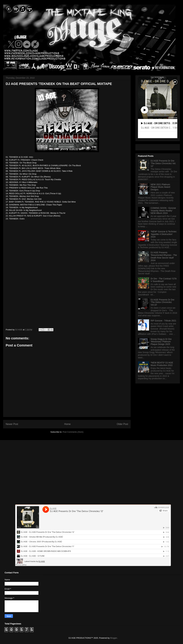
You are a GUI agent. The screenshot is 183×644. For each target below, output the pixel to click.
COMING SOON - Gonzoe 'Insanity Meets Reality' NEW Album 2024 (163, 211)
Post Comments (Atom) (73, 432)
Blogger (114, 638)
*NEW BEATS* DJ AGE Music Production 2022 (162, 364)
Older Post (122, 424)
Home (68, 424)
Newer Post (12, 424)
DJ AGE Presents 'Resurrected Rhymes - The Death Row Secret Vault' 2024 (164, 256)
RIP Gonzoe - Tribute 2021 (163, 321)
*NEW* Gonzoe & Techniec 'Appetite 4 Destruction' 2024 (164, 234)
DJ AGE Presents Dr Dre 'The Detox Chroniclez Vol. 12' (163, 163)
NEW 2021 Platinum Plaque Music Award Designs (160, 187)
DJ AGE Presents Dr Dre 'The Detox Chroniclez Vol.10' (163, 302)
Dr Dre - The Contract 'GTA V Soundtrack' (164, 280)
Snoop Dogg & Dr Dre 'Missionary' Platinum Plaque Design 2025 (161, 342)
